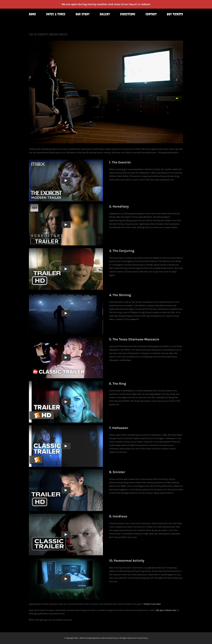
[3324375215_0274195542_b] (106, 92)
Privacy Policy (142, 638)
